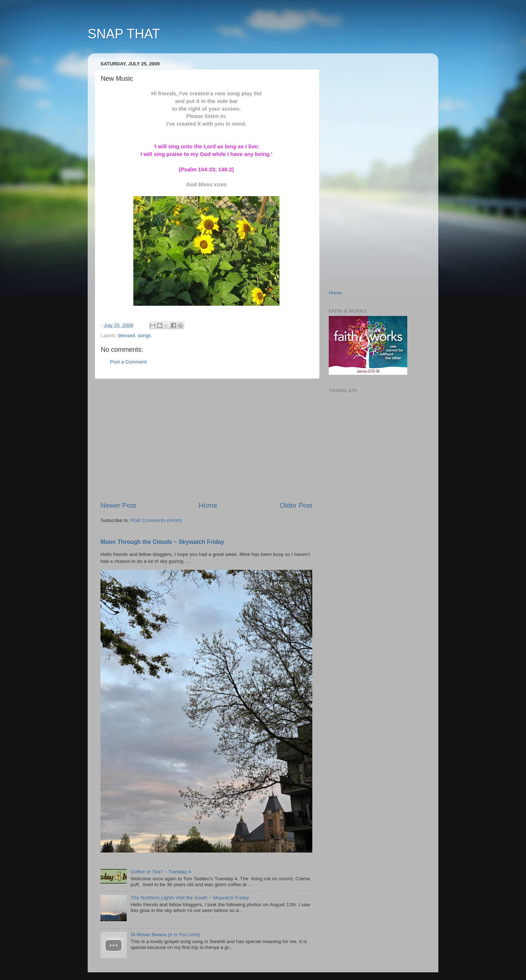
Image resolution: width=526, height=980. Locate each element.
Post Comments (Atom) (156, 520)
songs (144, 335)
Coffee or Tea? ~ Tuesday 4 (161, 872)
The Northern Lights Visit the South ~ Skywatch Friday (190, 898)
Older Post (296, 505)
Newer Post (118, 505)
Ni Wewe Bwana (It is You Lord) (165, 935)
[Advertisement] (206, 440)
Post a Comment (128, 362)
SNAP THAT (124, 34)
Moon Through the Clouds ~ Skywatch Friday (162, 542)
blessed (127, 335)
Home (208, 505)
